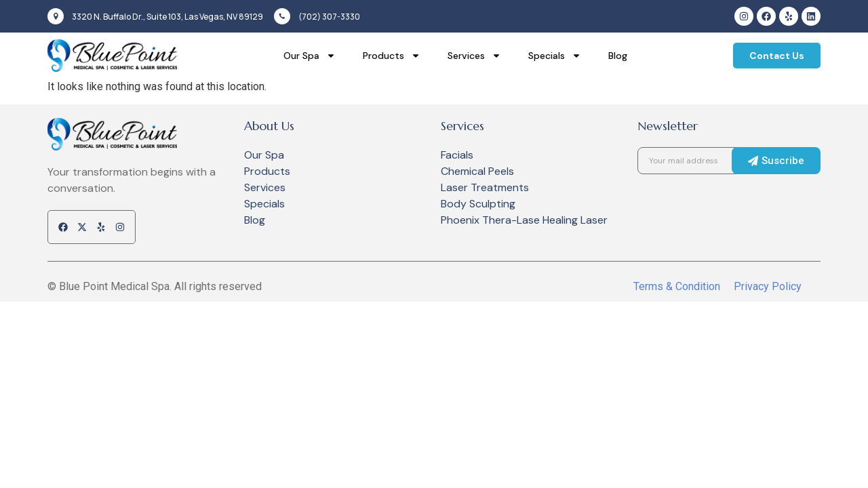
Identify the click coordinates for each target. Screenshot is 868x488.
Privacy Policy (768, 286)
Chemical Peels (477, 171)
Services (474, 56)
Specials (555, 56)
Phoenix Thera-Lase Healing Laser (524, 220)
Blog (618, 56)
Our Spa (310, 56)
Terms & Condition (677, 286)
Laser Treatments (485, 187)
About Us (269, 126)
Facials (457, 155)
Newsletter (668, 126)
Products (392, 56)
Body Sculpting (478, 204)
